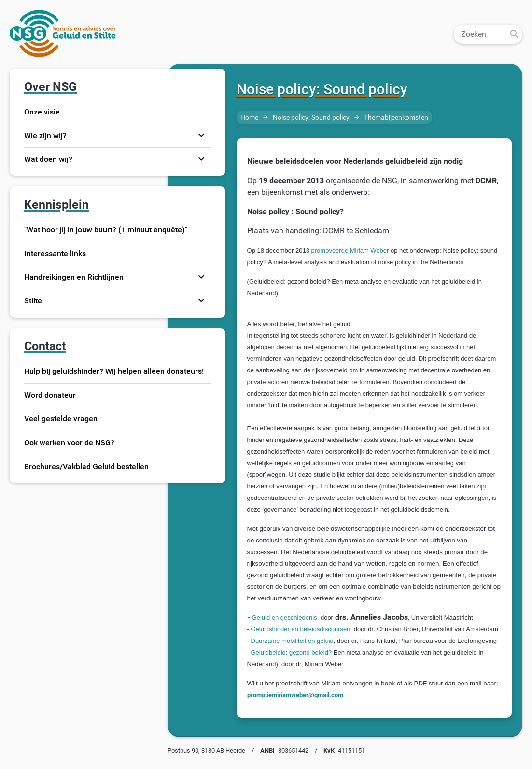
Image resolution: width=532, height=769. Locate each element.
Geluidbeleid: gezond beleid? (292, 652)
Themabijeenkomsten (396, 118)
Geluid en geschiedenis (285, 618)
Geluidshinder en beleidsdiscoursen (301, 629)
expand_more (201, 135)
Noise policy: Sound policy (311, 118)
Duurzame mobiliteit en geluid (292, 641)
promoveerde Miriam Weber (351, 250)
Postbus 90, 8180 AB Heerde (206, 750)
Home (249, 118)
